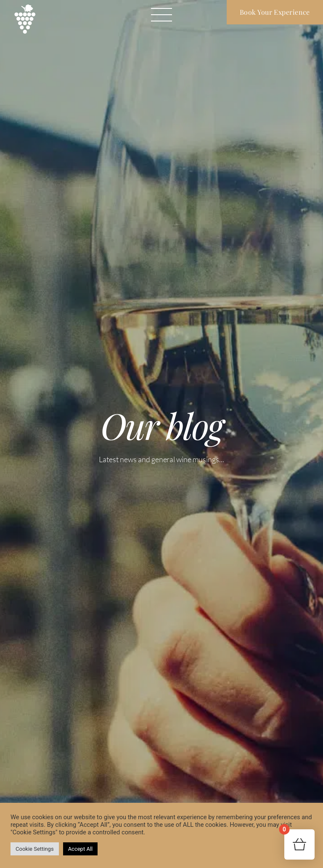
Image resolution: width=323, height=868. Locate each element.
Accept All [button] (81, 849)
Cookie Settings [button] (35, 849)
